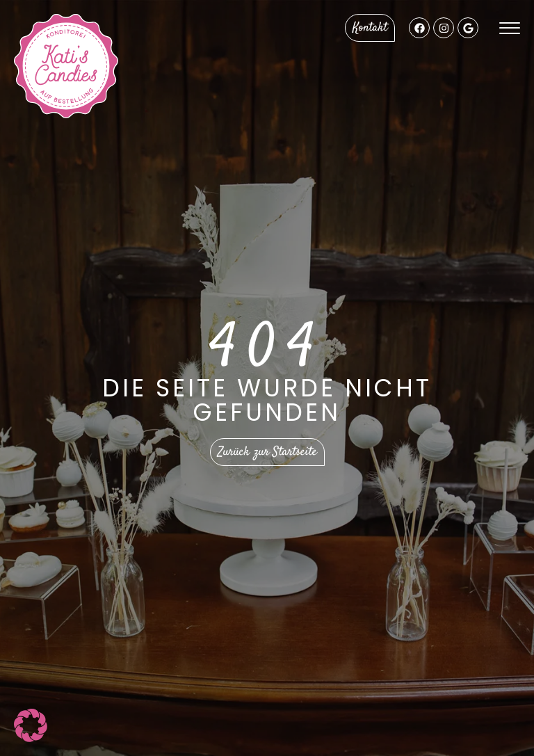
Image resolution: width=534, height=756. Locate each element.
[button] (31, 725)
